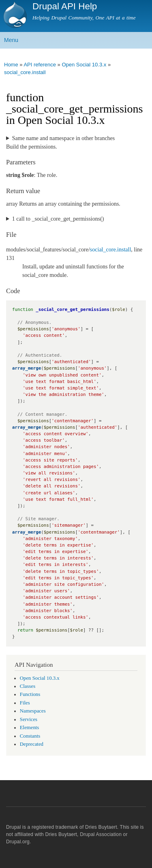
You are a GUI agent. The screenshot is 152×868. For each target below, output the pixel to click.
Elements (30, 728)
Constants (30, 736)
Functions (30, 694)
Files (25, 703)
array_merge (27, 368)
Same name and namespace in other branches (63, 138)
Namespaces (33, 711)
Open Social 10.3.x (84, 65)
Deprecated (32, 744)
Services (29, 719)
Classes (28, 686)
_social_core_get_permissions (72, 310)
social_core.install (25, 72)
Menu (11, 40)
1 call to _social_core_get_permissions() (58, 219)
